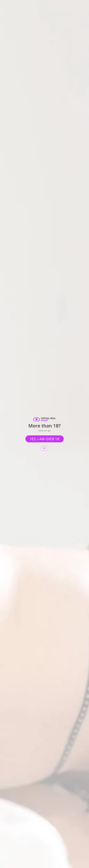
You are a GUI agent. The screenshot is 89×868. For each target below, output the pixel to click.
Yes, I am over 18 (45, 439)
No (44, 448)
